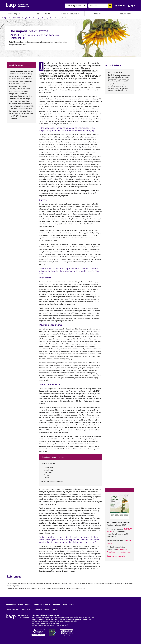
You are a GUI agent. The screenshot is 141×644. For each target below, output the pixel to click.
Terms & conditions (12, 610)
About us (97, 14)
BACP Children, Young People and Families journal (28, 18)
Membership (13, 14)
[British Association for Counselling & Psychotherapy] (18, 6)
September (49, 18)
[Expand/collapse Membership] (19, 14)
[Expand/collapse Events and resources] (79, 14)
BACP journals (6, 18)
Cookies (47, 610)
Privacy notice (26, 610)
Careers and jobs (41, 14)
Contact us (56, 610)
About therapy (125, 14)
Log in (133, 6)
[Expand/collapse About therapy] (133, 14)
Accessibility (38, 610)
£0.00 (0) (121, 6)
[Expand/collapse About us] (102, 14)
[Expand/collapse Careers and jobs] (49, 14)
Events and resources (69, 14)
